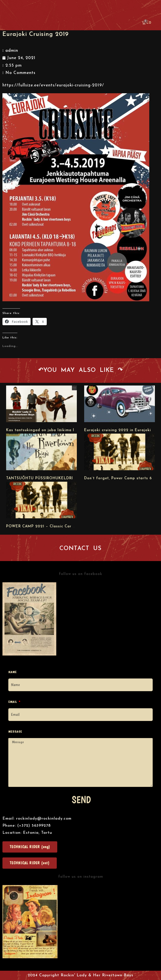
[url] (41, 404)
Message (15, 732)
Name (12, 672)
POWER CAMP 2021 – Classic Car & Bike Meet (51, 526)
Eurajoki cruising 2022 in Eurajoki (118, 430)
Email (13, 702)
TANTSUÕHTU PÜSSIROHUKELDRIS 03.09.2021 (52, 478)
